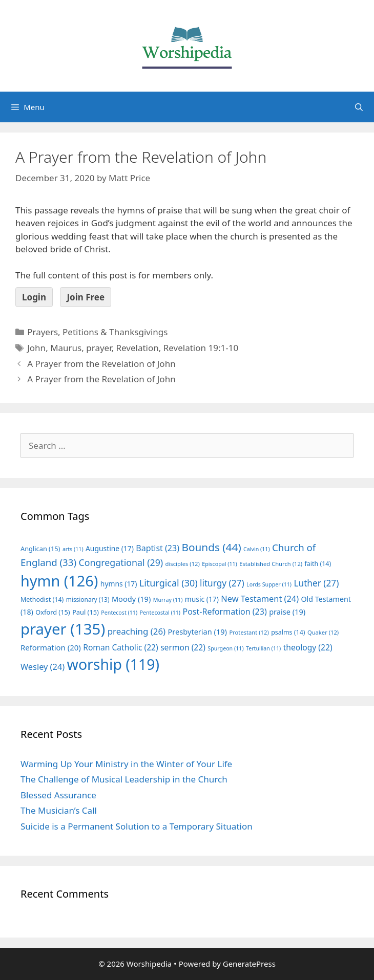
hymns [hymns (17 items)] (119, 584)
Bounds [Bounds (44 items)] (211, 547)
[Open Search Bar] (359, 107)
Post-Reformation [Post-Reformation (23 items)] (224, 612)
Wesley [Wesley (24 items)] (43, 667)
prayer (99, 348)
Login (34, 297)
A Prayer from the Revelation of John (101, 364)
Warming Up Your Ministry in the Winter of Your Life (126, 764)
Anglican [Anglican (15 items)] (40, 549)
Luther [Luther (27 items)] (316, 583)
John (36, 348)
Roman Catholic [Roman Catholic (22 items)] (121, 647)
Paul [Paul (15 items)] (86, 612)
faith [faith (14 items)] (318, 564)
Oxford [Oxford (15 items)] (53, 612)
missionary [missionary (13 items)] (88, 599)
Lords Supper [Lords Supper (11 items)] (269, 584)
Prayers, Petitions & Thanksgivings (97, 332)
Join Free (86, 297)
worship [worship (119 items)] (113, 664)
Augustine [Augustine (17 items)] (110, 548)
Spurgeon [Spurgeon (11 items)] (225, 648)
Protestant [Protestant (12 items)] (249, 632)
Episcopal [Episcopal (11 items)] (220, 564)
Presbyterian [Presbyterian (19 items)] (198, 631)
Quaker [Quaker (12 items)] (323, 632)
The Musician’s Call (59, 810)
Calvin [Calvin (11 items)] (257, 549)
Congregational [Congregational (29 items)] (121, 562)
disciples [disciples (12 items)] (183, 564)
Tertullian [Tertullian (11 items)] (263, 648)
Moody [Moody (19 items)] (131, 599)
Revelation (137, 348)
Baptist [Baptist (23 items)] (158, 548)
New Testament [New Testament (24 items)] (260, 599)
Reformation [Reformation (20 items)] (51, 647)
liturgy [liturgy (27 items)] (222, 583)
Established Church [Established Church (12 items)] (271, 564)
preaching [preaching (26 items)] (137, 631)
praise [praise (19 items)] (287, 612)
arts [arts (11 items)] (73, 549)
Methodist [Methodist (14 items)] (42, 600)
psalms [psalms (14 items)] (288, 632)
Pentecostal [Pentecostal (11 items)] (160, 613)
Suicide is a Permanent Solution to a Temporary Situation (137, 826)
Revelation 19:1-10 (201, 348)
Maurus (66, 348)
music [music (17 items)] (202, 599)
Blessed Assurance (58, 795)
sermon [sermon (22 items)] (183, 647)
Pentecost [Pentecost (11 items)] (119, 613)
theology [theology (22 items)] (308, 647)
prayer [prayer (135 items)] (63, 629)
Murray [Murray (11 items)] (168, 600)
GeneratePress (249, 964)
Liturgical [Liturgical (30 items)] (169, 583)
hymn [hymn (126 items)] (59, 581)
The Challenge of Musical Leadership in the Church (124, 779)
